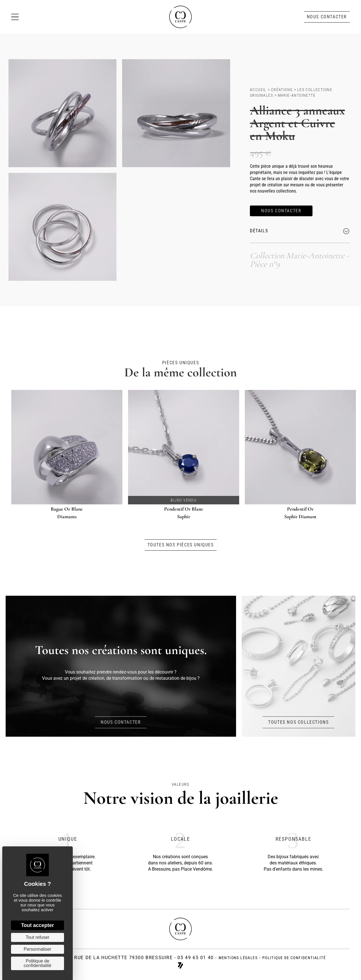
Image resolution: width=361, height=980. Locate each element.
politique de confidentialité (294, 958)
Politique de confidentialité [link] (38, 963)
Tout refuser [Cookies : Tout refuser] (38, 937)
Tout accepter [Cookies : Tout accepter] (38, 925)
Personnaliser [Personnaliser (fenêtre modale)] (38, 949)
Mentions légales (238, 958)
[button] (327, 17)
